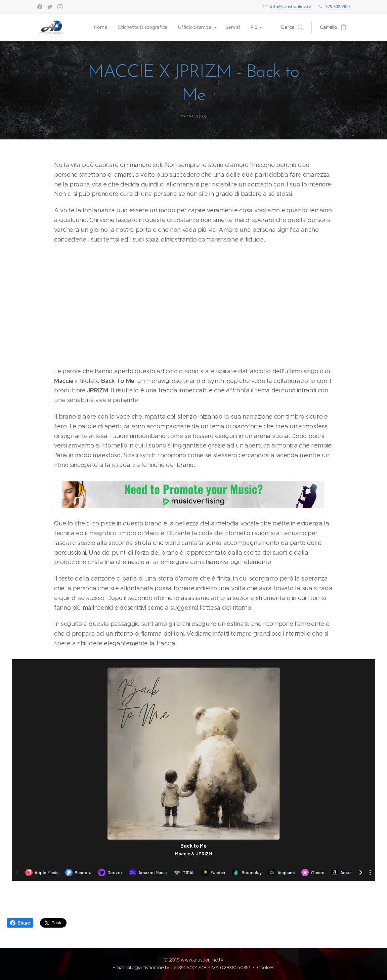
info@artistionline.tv (291, 6)
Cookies (266, 968)
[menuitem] (99, 27)
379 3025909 (337, 6)
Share (20, 923)
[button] (292, 27)
